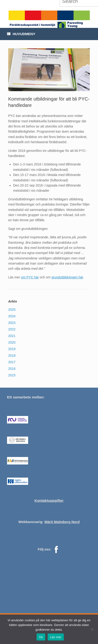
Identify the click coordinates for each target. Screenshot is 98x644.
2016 (12, 369)
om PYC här (30, 277)
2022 (12, 329)
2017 (12, 362)
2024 (12, 316)
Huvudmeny (21, 34)
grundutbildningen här (67, 277)
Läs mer (56, 637)
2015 (12, 375)
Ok (41, 637)
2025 (12, 310)
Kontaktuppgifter (49, 500)
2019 (12, 349)
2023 (12, 323)
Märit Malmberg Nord (62, 522)
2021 (12, 336)
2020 (12, 342)
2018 (12, 356)
